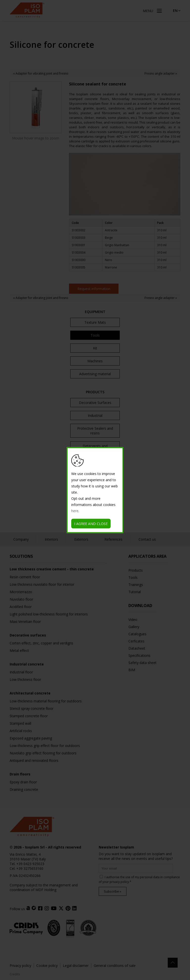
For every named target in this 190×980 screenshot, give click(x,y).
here (75, 511)
